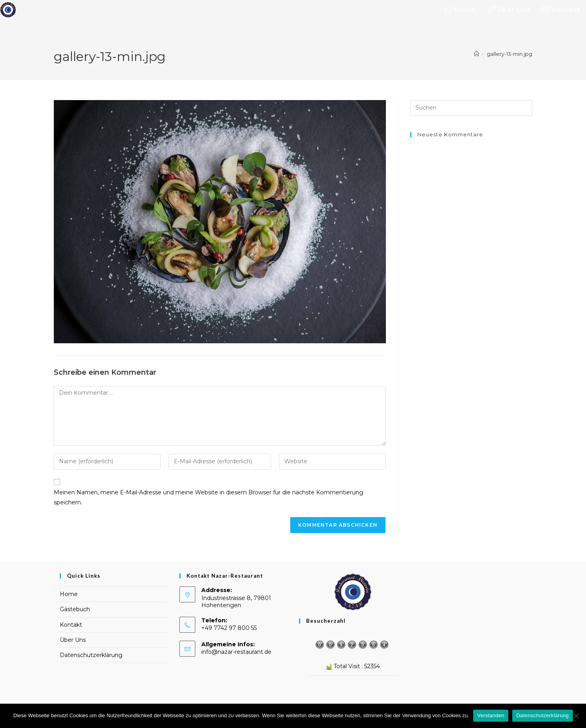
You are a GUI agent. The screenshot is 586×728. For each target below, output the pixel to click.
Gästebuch (75, 609)
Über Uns (73, 640)
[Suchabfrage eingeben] (471, 108)
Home (69, 594)
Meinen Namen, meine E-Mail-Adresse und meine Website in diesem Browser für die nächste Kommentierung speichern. (208, 497)
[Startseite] (477, 54)
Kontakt (71, 625)
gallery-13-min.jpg (509, 54)
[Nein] (576, 716)
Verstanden (491, 715)
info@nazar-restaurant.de (236, 652)
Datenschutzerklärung (91, 655)
